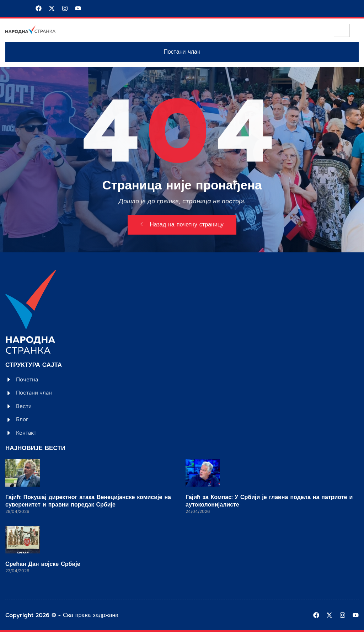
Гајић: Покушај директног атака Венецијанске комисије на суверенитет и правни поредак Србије (88, 501)
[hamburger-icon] (342, 30)
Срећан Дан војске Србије (43, 564)
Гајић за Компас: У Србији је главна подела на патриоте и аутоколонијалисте (269, 501)
